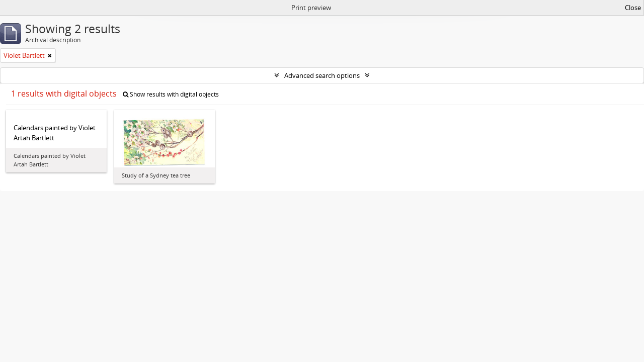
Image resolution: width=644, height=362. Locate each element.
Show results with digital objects (171, 94)
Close (633, 8)
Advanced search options (322, 75)
